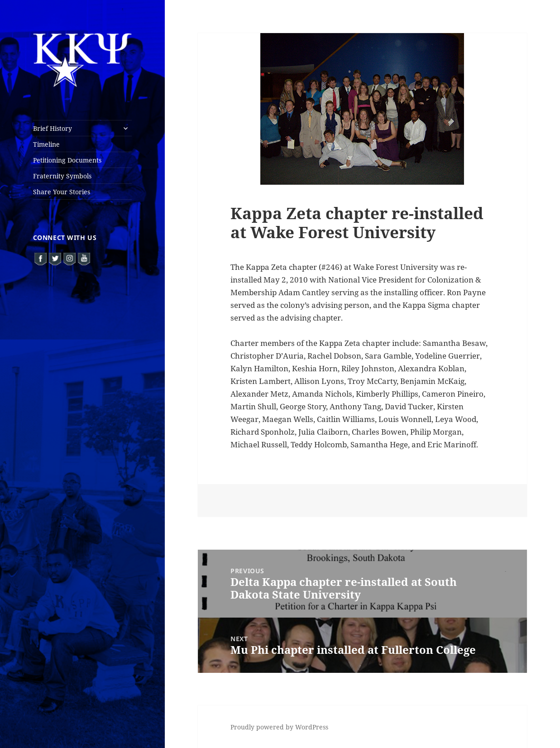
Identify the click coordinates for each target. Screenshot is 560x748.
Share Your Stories (62, 192)
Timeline (46, 144)
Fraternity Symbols (62, 176)
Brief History (53, 128)
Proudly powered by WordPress (279, 727)
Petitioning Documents (67, 160)
